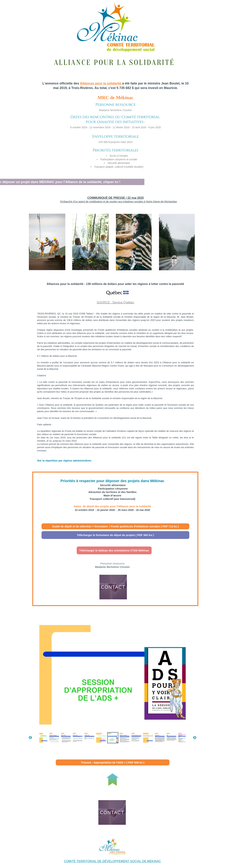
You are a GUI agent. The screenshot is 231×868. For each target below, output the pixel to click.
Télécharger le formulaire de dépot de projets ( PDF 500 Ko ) (115, 535)
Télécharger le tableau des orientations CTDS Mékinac (114, 550)
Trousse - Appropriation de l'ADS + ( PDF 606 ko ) (113, 762)
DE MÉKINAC (151, 861)
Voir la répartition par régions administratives (64, 461)
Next (195, 738)
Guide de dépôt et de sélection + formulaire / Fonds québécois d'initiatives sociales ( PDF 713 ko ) (115, 526)
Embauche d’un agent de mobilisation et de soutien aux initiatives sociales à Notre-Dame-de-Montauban (119, 202)
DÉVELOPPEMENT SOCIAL (122, 861)
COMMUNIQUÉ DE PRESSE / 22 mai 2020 (115, 198)
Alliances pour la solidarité (101, 83)
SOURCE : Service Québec (115, 302)
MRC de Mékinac (115, 98)
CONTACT (113, 587)
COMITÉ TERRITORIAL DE (83, 861)
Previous (30, 738)
